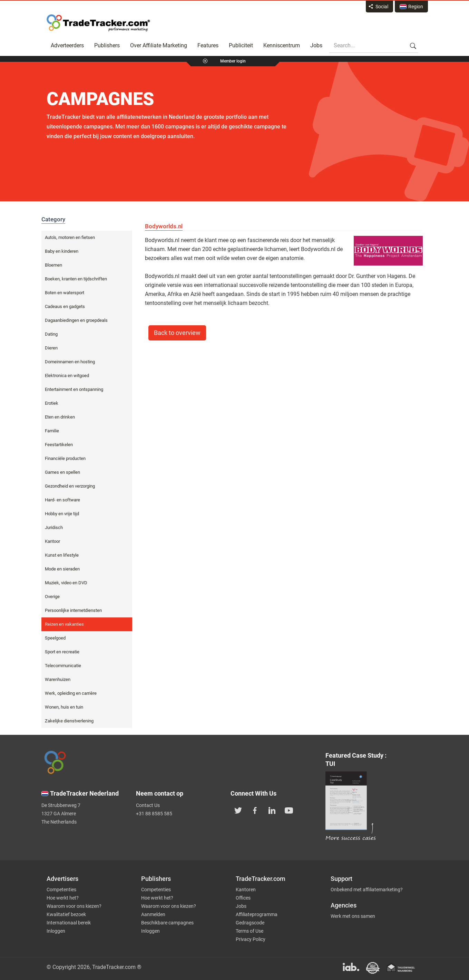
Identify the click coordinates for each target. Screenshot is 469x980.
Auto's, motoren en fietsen (70, 237)
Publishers (107, 45)
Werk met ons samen (353, 916)
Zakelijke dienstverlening (69, 721)
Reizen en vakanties (64, 624)
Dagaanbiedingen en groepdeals (76, 320)
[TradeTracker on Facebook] (255, 810)
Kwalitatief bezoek (66, 914)
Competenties (61, 890)
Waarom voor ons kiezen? (74, 906)
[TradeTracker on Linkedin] (272, 810)
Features (208, 45)
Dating (51, 334)
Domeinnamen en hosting (70, 362)
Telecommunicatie (63, 666)
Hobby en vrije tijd (62, 514)
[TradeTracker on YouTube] (289, 810)
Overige (52, 597)
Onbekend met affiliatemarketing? (367, 890)
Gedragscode (250, 923)
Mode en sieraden (62, 569)
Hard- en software (62, 500)
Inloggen (56, 931)
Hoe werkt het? (63, 898)
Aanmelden (153, 914)
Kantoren (246, 890)
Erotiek (52, 403)
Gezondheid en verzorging (70, 486)
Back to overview (177, 333)
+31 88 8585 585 (154, 814)
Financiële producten (65, 458)
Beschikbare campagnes (167, 923)
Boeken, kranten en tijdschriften (76, 279)
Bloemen (53, 265)
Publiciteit (241, 45)
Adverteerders (67, 45)
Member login (233, 61)
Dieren (51, 348)
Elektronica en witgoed (67, 376)
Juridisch (54, 527)
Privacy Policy (251, 939)
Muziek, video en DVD (66, 583)
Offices (243, 898)
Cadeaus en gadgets (65, 306)
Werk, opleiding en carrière (71, 693)
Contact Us (148, 805)
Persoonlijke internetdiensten (73, 610)
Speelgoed (55, 638)
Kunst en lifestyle (62, 555)
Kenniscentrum (282, 45)
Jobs (316, 45)
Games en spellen (62, 472)
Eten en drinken (60, 417)
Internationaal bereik (69, 923)
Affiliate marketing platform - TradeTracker (98, 23)
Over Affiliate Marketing (159, 45)
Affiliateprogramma (257, 914)
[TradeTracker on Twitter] (238, 810)
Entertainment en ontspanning (74, 389)
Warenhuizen (58, 679)
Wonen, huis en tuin (64, 707)
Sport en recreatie (62, 652)
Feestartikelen (59, 445)
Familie (52, 431)
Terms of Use (250, 931)
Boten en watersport (65, 293)
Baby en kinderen (62, 251)
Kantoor (52, 541)
